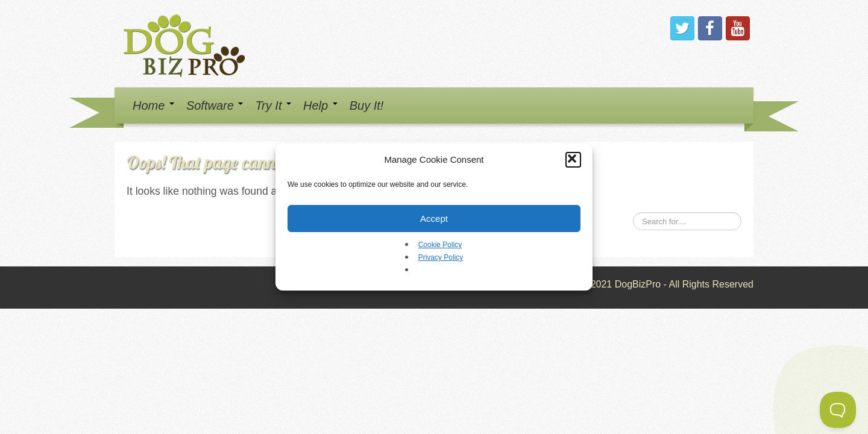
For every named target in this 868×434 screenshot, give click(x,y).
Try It (273, 105)
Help (320, 105)
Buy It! (367, 105)
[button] (573, 160)
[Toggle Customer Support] (838, 410)
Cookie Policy (440, 245)
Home (153, 105)
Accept (434, 219)
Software (215, 105)
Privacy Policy (441, 257)
